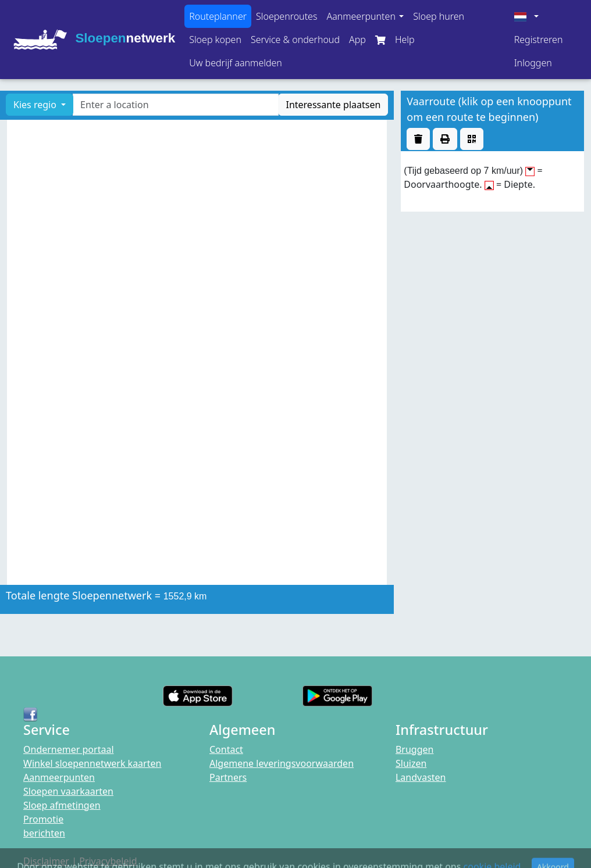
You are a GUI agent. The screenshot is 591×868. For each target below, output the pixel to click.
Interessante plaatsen (333, 105)
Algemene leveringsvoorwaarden (282, 763)
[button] (365, 16)
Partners (228, 777)
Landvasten (421, 777)
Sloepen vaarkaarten (68, 791)
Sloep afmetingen (62, 805)
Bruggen (415, 749)
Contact (226, 749)
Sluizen (411, 763)
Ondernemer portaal (69, 749)
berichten (44, 833)
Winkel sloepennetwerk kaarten (92, 763)
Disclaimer (46, 861)
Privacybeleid (108, 861)
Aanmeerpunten (59, 777)
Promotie (43, 819)
